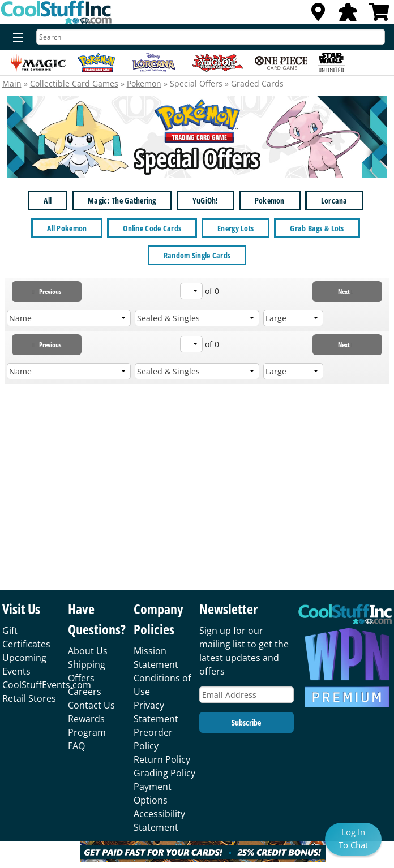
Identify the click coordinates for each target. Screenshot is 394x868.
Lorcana (334, 200)
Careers (85, 692)
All (48, 200)
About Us (88, 651)
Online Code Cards (152, 228)
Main (12, 83)
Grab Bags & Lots (317, 228)
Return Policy (162, 759)
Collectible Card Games (74, 83)
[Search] (211, 37)
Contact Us (91, 705)
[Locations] (318, 15)
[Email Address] (247, 695)
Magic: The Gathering (122, 200)
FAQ (76, 746)
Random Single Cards (197, 255)
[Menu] (16, 38)
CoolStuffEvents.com (47, 685)
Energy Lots (235, 228)
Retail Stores (29, 698)
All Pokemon (67, 228)
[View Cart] (379, 15)
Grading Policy (164, 773)
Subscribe (246, 722)
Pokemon (144, 83)
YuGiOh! (205, 200)
